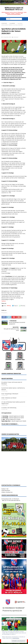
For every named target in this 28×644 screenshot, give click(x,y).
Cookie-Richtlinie (16, 638)
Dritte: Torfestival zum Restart (9, 398)
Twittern (4, 301)
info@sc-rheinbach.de (7, 492)
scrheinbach (16, 37)
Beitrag (9, 306)
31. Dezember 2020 (7, 37)
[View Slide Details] (14, 444)
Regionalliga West (6, 421)
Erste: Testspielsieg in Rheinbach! (10, 394)
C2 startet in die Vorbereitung (9, 408)
